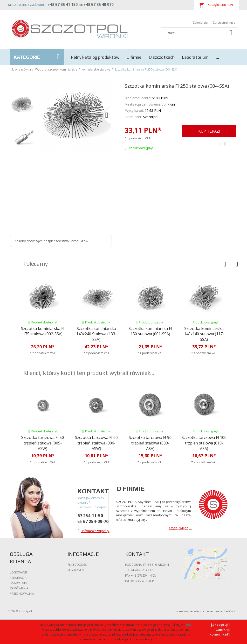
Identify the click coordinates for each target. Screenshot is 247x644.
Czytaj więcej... (180, 528)
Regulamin (76, 570)
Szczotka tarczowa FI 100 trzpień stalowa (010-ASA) (204, 443)
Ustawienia (18, 583)
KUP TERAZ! (209, 131)
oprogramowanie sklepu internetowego (196, 611)
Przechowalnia (22, 594)
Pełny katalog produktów (95, 57)
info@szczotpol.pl (93, 531)
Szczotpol (151, 117)
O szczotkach (162, 57)
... (217, 57)
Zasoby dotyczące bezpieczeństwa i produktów (51, 241)
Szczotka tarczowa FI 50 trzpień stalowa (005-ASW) (43, 443)
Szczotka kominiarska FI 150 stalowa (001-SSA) (150, 331)
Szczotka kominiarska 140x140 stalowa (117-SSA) (204, 334)
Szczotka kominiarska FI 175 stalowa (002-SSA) (43, 331)
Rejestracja (18, 578)
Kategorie (37, 57)
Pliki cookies (77, 565)
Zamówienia (19, 588)
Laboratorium (195, 57)
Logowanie (19, 572)
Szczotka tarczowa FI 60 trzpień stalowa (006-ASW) (96, 443)
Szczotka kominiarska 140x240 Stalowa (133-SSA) (96, 334)
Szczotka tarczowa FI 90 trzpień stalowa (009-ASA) (150, 443)
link (189, 625)
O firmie (134, 57)
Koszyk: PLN (216, 5)
